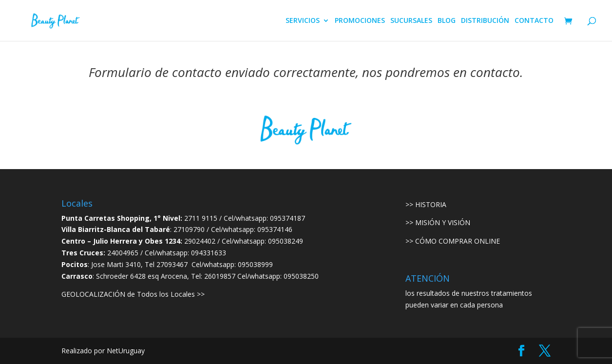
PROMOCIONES (360, 21)
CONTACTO (534, 21)
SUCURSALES (411, 21)
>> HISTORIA (426, 204)
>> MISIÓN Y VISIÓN (438, 222)
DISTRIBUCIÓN (485, 21)
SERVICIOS (303, 21)
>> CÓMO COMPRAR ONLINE (453, 241)
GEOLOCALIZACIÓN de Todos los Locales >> (133, 294)
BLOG (447, 21)
